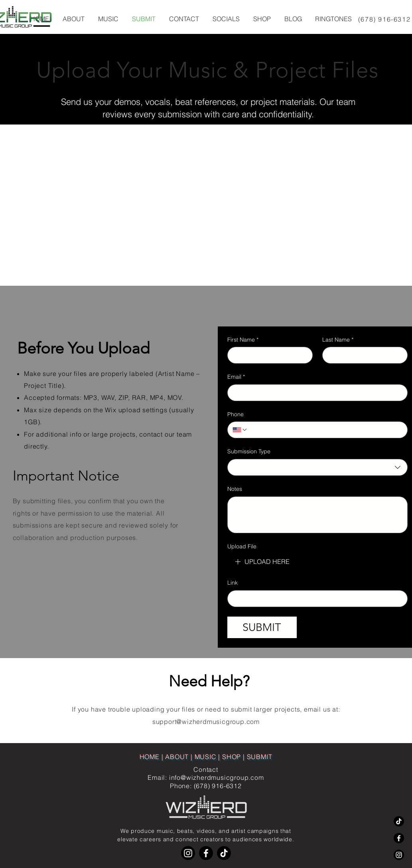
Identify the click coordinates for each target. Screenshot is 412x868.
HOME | (153, 757)
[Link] (315, 599)
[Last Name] (363, 355)
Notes (235, 489)
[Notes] (317, 515)
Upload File (242, 546)
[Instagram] (399, 855)
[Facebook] (399, 838)
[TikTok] (399, 821)
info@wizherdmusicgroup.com (217, 777)
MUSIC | (208, 757)
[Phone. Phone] (325, 430)
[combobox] (317, 467)
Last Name (338, 340)
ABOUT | (180, 757)
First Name (243, 340)
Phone (236, 414)
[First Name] (268, 355)
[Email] (315, 393)
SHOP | (235, 757)
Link (233, 583)
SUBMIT (260, 757)
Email (236, 377)
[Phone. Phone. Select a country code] (240, 430)
